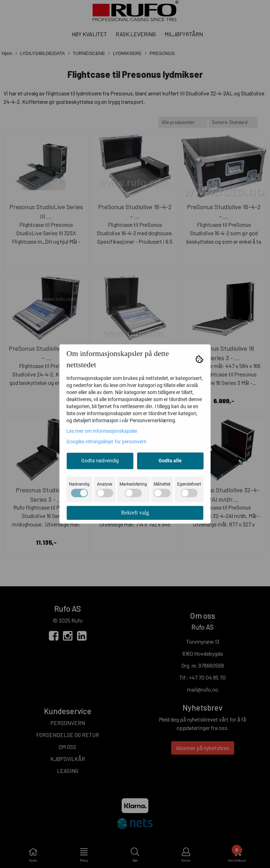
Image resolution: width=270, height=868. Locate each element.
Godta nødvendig (100, 461)
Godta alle (170, 461)
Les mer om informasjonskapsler (102, 431)
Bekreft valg (135, 513)
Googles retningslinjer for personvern (107, 442)
